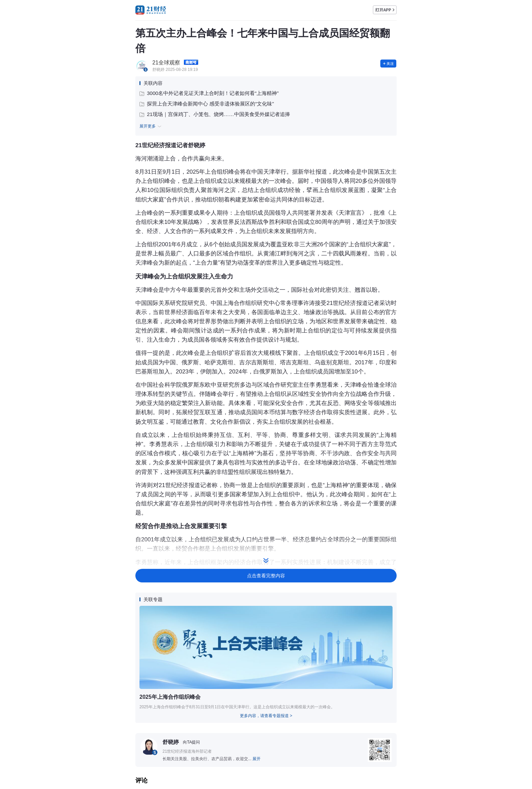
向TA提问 (191, 742)
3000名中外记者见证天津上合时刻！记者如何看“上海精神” (209, 93)
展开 (256, 759)
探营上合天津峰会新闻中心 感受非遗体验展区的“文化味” (207, 104)
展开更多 (151, 127)
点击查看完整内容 (266, 576)
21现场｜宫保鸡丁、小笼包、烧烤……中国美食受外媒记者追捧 (215, 114)
